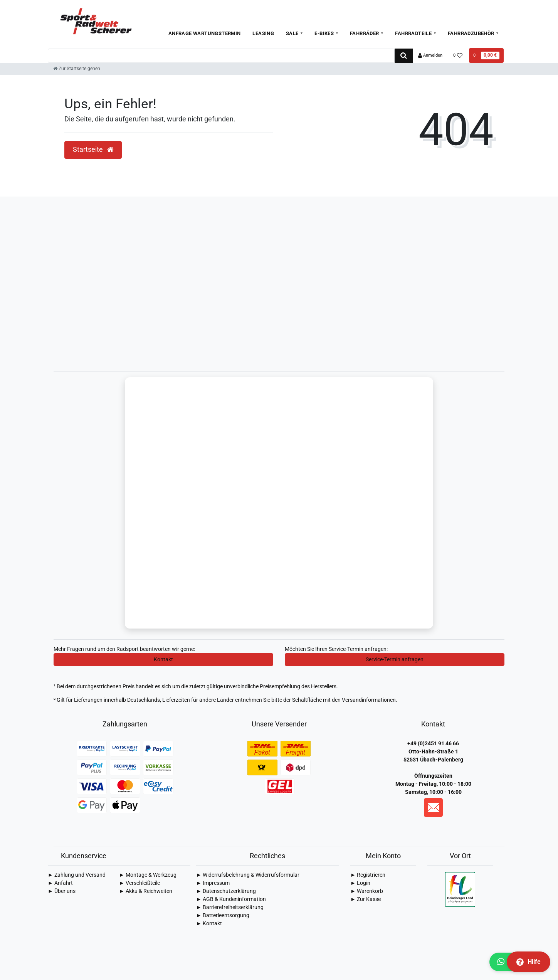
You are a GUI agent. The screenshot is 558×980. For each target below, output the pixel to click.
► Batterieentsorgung (223, 916)
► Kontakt (209, 924)
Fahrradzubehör (471, 33)
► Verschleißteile (139, 884)
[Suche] (404, 56)
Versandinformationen (369, 701)
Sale (292, 33)
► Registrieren (368, 876)
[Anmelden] (430, 55)
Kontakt (163, 660)
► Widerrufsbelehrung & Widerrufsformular (248, 876)
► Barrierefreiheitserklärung (230, 908)
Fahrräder (365, 33)
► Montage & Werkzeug (148, 876)
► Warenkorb (367, 892)
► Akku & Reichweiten (146, 892)
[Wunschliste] (458, 55)
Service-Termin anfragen (395, 660)
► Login (360, 884)
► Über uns (62, 892)
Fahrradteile (413, 33)
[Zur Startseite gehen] (77, 69)
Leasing (263, 33)
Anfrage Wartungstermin (205, 33)
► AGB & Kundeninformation (231, 900)
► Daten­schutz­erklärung (226, 892)
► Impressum (213, 884)
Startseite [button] (93, 150)
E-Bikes (324, 33)
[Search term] (221, 56)
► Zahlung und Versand (77, 876)
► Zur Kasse (366, 900)
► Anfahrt (60, 884)
